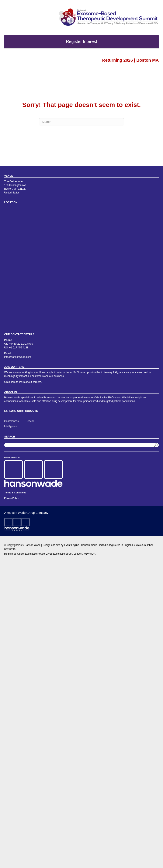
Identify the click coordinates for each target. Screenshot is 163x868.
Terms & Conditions (15, 493)
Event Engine (72, 545)
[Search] (81, 122)
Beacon (30, 421)
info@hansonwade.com (18, 357)
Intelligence (11, 426)
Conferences (11, 421)
